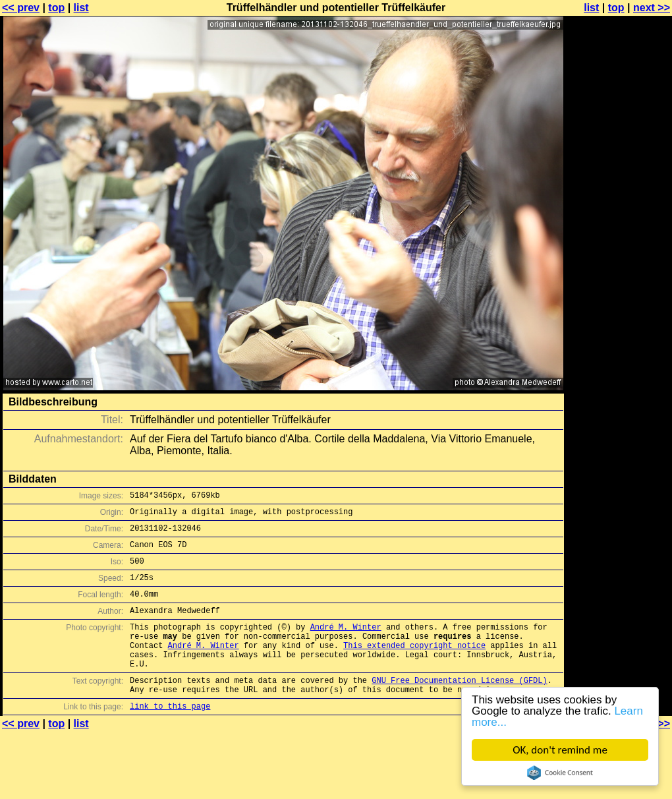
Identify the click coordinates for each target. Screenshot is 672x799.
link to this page (170, 737)
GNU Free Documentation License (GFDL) (459, 708)
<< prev (21, 8)
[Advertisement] (619, 170)
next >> (652, 8)
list (81, 8)
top (56, 8)
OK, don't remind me (560, 750)
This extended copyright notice (414, 667)
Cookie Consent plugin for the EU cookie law (560, 773)
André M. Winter (346, 644)
